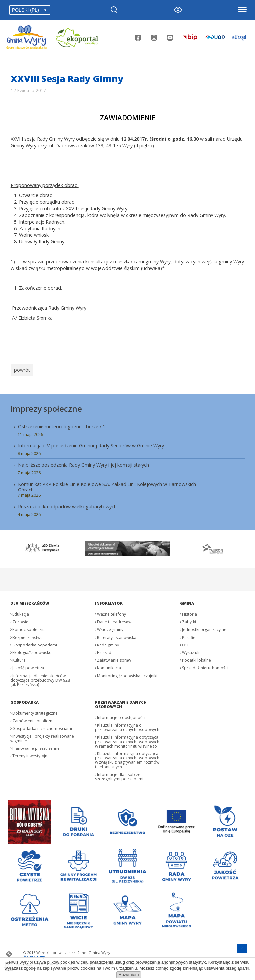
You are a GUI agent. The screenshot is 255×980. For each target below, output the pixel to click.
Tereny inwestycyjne (31, 754)
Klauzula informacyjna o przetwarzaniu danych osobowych (127, 726)
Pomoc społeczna (29, 628)
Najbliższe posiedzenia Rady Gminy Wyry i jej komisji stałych (84, 463)
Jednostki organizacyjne (204, 628)
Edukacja (21, 613)
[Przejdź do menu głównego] (242, 946)
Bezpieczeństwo (28, 635)
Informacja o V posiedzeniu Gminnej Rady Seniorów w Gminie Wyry (91, 444)
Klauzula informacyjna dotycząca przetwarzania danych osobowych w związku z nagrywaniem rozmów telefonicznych (127, 759)
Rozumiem (128, 975)
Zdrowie (20, 620)
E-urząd (104, 651)
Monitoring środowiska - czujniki (127, 674)
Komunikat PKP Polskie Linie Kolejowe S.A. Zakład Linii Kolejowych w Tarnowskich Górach (107, 485)
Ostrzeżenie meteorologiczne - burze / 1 (62, 425)
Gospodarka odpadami (35, 643)
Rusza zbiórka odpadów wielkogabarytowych (67, 505)
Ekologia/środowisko (32, 651)
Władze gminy (110, 628)
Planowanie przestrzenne (36, 747)
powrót (21, 369)
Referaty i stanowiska (117, 635)
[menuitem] (128, 468)
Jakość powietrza (28, 666)
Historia (189, 613)
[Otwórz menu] (242, 10)
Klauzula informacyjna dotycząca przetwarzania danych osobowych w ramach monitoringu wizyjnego (127, 740)
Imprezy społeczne (46, 407)
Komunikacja (109, 666)
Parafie (189, 635)
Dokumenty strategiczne (35, 712)
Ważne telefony (111, 613)
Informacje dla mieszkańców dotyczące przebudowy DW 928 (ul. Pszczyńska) (40, 678)
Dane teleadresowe (115, 620)
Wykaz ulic (192, 651)
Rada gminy (108, 643)
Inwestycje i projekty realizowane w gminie (42, 737)
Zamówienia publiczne (34, 719)
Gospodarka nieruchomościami (42, 727)
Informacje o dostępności (121, 716)
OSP (186, 643)
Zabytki (189, 620)
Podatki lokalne (196, 659)
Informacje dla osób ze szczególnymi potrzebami (119, 775)
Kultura (19, 659)
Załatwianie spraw (114, 659)
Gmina (187, 602)
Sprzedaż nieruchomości (205, 666)
